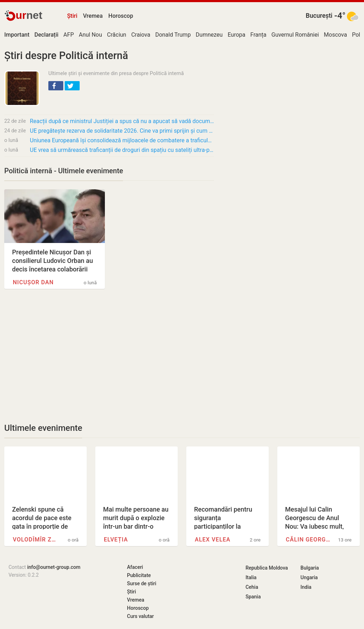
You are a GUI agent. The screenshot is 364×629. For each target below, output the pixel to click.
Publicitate (139, 575)
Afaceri (135, 567)
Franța (258, 35)
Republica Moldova (267, 568)
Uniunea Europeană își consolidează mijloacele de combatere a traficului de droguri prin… (122, 140)
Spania (253, 597)
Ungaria (309, 577)
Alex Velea (213, 540)
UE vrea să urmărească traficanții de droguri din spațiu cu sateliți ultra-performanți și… (122, 150)
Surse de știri (141, 583)
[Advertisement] (109, 356)
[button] (56, 86)
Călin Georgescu (309, 540)
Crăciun (117, 35)
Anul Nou (90, 35)
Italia (251, 577)
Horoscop (121, 16)
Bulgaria (310, 568)
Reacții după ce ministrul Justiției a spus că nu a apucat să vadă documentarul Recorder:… (122, 121)
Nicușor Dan (33, 282)
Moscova (335, 35)
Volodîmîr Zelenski (36, 540)
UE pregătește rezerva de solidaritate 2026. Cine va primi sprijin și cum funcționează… (122, 131)
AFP (68, 35)
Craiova (141, 35)
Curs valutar (140, 616)
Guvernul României (295, 35)
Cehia (252, 587)
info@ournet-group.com (54, 567)
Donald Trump (173, 35)
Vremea (93, 16)
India (306, 587)
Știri (72, 16)
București (319, 16)
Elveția (116, 540)
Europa (236, 35)
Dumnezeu (209, 35)
